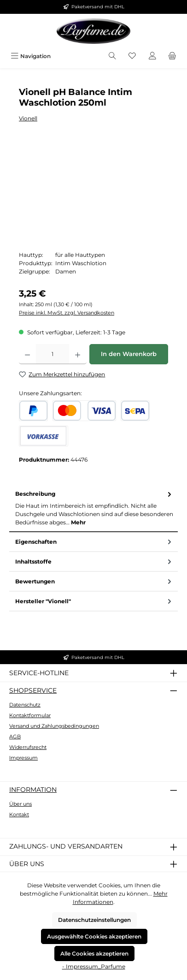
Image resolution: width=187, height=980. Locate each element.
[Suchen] (112, 56)
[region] (93, 193)
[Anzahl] (53, 354)
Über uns (20, 804)
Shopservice (33, 690)
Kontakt (19, 814)
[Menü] (31, 56)
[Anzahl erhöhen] (78, 354)
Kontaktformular (30, 715)
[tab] (93, 508)
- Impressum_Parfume (94, 966)
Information (33, 790)
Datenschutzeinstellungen (94, 920)
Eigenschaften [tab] (94, 542)
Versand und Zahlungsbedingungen (54, 726)
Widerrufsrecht (28, 747)
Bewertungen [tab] (94, 581)
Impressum (23, 758)
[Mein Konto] (152, 56)
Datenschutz (25, 705)
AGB (15, 736)
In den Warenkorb (129, 354)
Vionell (28, 118)
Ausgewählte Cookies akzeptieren (94, 936)
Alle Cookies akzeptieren (94, 953)
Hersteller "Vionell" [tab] (94, 601)
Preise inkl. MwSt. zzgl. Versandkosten (67, 313)
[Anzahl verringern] (27, 354)
